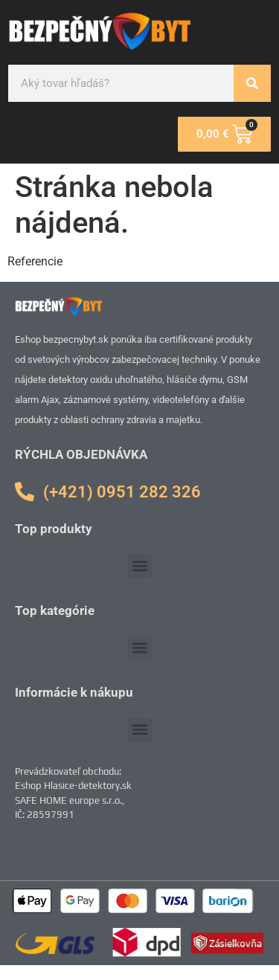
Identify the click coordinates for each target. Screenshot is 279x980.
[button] (139, 566)
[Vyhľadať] (252, 83)
